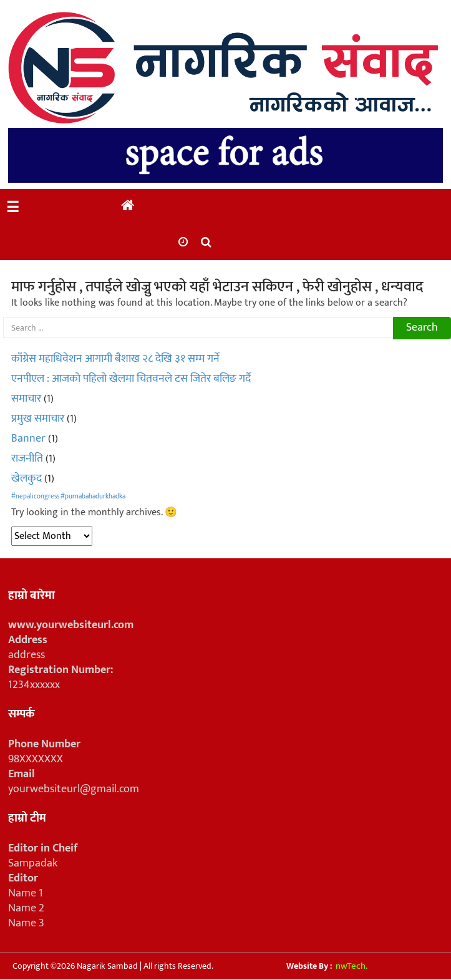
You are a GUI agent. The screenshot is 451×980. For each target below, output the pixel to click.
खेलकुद (27, 478)
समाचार (26, 399)
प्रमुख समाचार (38, 419)
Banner (28, 439)
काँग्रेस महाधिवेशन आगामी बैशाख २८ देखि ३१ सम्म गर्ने (115, 359)
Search (422, 327)
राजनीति (27, 458)
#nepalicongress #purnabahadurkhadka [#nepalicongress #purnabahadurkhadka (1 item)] (68, 497)
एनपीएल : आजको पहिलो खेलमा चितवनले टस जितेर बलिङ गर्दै (131, 379)
